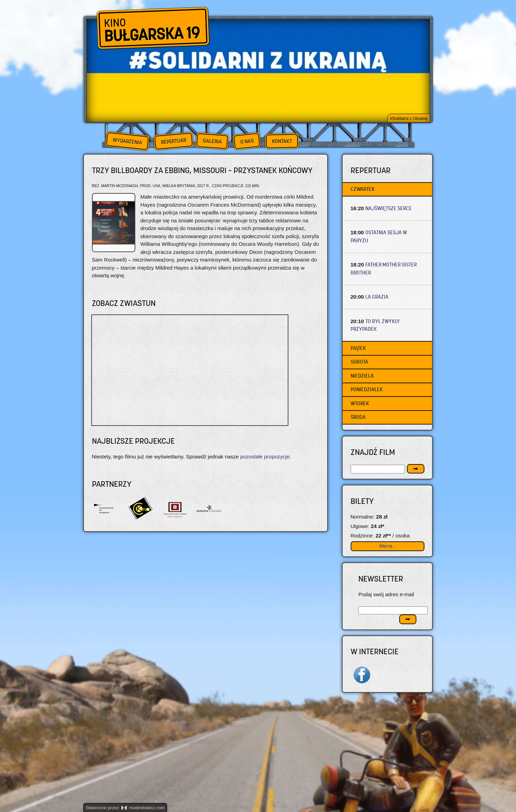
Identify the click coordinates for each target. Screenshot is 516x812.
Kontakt (282, 141)
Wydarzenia (127, 141)
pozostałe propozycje (265, 457)
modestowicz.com (143, 808)
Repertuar (173, 141)
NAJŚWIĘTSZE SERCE (389, 208)
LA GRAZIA (377, 297)
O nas (247, 141)
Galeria (212, 141)
